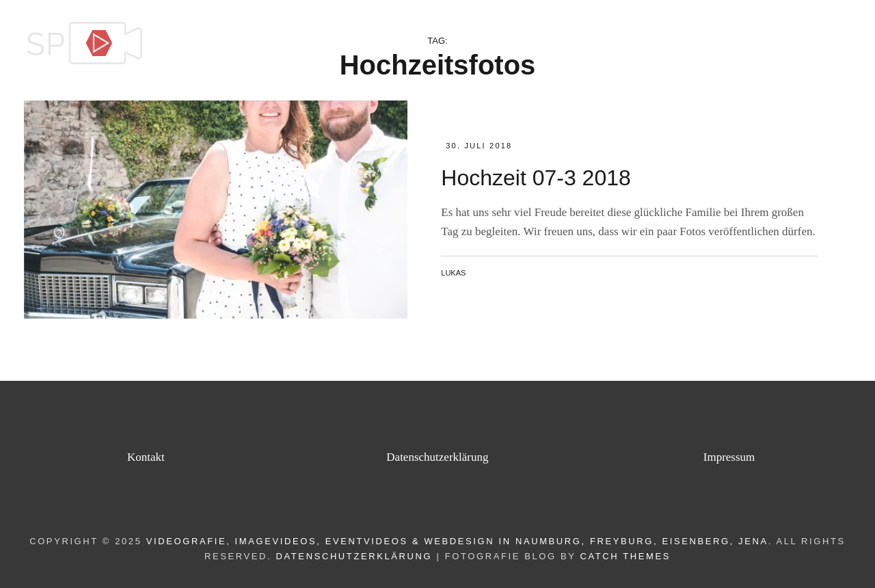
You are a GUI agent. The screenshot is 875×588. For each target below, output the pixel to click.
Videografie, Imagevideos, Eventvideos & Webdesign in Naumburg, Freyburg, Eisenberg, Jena (457, 541)
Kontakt (815, 43)
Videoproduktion (711, 43)
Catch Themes (625, 556)
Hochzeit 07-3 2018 (536, 178)
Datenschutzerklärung (437, 457)
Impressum (729, 457)
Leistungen (597, 43)
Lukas (453, 273)
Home (522, 43)
